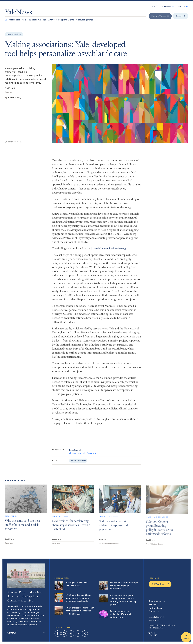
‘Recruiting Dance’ (85, 20)
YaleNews (18, 13)
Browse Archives (157, 601)
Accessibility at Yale (157, 617)
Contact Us (154, 611)
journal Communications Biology (109, 251)
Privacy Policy (154, 621)
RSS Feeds (153, 604)
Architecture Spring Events (61, 20)
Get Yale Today (160, 584)
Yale (153, 635)
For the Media (155, 608)
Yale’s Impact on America (34, 20)
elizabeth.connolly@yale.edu (83, 456)
